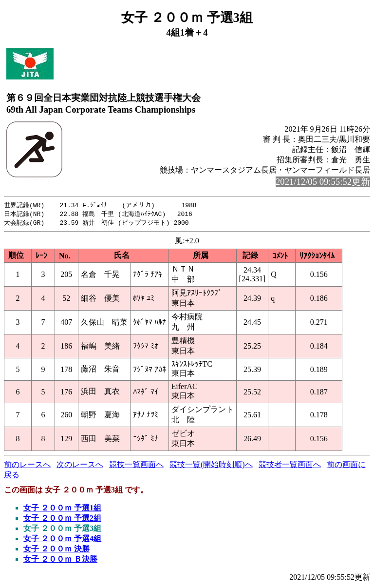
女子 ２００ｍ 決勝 (56, 550)
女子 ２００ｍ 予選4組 (62, 540)
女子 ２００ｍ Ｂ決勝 (60, 560)
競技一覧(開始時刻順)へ (211, 466)
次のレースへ (80, 466)
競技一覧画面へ (136, 466)
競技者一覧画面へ (290, 466)
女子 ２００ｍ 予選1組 (62, 509)
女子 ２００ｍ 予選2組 (62, 519)
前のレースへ (27, 466)
